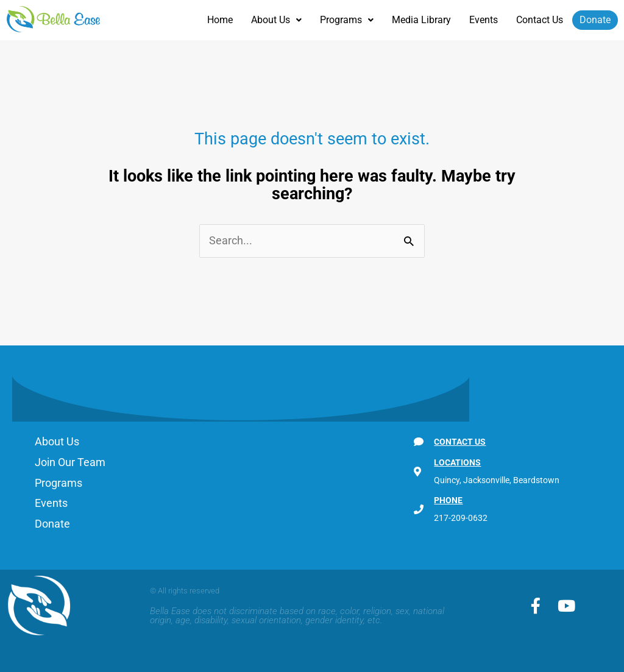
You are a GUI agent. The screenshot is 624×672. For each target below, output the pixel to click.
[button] (276, 20)
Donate (595, 20)
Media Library (421, 20)
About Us (276, 20)
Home (220, 20)
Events (484, 20)
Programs (347, 20)
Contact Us (540, 20)
